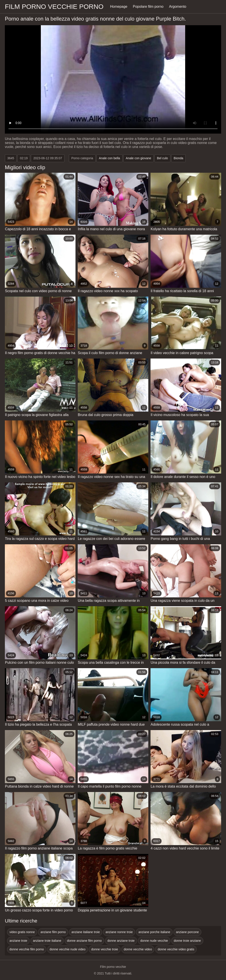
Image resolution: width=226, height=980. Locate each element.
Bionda (179, 158)
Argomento (178, 7)
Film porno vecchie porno (54, 7)
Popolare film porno (148, 7)
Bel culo (162, 158)
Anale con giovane (138, 158)
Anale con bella (109, 158)
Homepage (119, 7)
